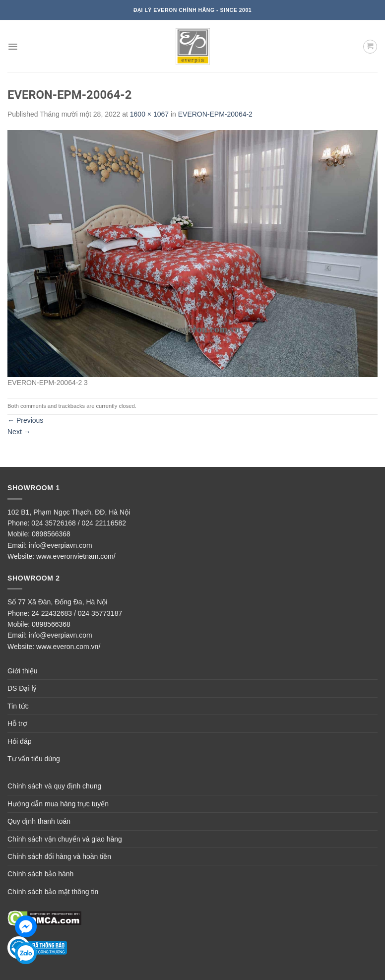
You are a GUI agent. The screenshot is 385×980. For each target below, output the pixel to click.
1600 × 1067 (149, 114)
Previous (25, 420)
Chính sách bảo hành (40, 874)
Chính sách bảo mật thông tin (53, 892)
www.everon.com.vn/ (68, 647)
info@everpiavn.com (61, 545)
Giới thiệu (23, 671)
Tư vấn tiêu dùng (34, 759)
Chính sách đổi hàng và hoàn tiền (59, 856)
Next (19, 432)
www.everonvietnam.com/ (76, 556)
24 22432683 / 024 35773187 (77, 613)
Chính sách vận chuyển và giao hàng (65, 839)
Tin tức (18, 706)
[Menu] (13, 47)
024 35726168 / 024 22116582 (79, 523)
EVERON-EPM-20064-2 (215, 114)
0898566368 (51, 534)
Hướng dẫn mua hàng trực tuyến (58, 804)
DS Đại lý (22, 688)
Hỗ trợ (17, 723)
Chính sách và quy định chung (54, 786)
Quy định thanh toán (39, 821)
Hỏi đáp (19, 741)
